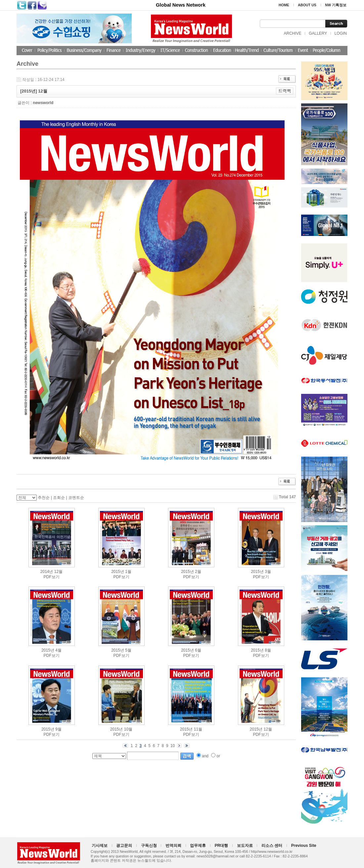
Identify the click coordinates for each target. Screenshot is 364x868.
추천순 (44, 498)
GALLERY (318, 33)
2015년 (118, 572)
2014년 (47, 572)
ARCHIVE (292, 33)
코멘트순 (76, 498)
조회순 (59, 498)
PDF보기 (52, 577)
